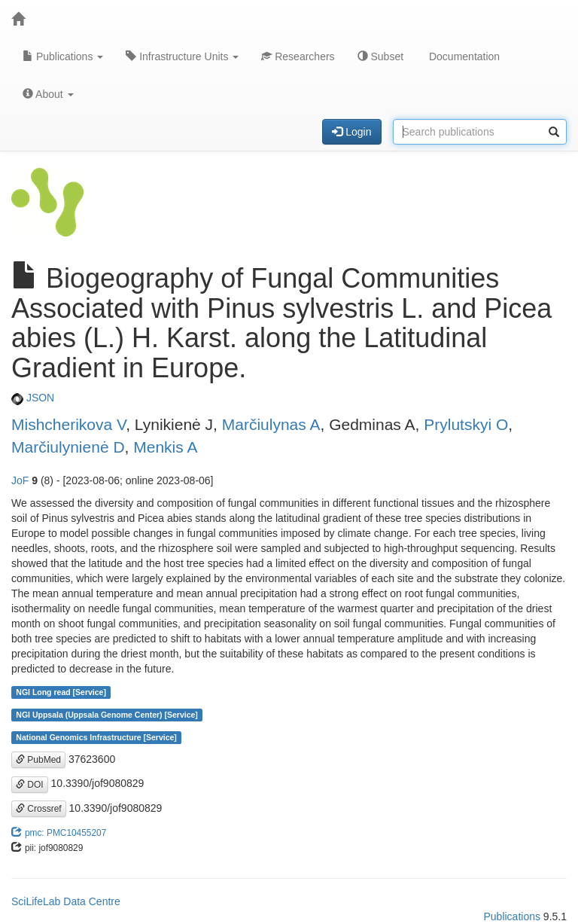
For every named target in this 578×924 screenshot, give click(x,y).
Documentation (463, 56)
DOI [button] (30, 785)
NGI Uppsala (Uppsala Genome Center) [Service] (107, 715)
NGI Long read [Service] (61, 692)
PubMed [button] (38, 760)
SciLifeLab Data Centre (66, 901)
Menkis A (165, 447)
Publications (63, 56)
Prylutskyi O (466, 424)
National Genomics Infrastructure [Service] (96, 737)
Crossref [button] (39, 809)
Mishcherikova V (68, 424)
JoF (20, 480)
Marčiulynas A (271, 424)
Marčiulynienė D (68, 447)
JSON (33, 398)
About (48, 94)
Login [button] (351, 132)
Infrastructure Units (182, 56)
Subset (380, 56)
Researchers (298, 56)
